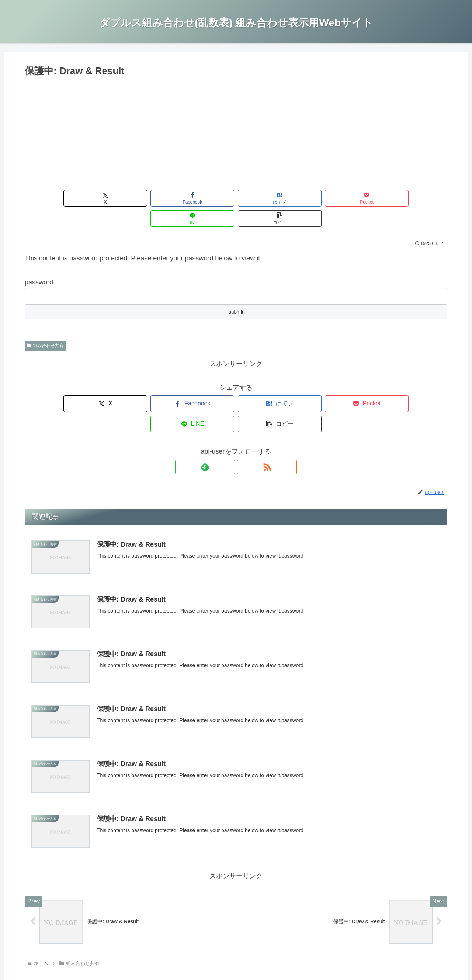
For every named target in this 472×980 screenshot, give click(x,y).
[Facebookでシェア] (130, 198)
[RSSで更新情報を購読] (244, 426)
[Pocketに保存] (272, 198)
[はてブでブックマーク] (200, 198)
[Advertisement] (236, 135)
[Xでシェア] (58, 198)
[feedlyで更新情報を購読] (228, 426)
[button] (414, 198)
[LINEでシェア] (342, 198)
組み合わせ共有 (45, 325)
